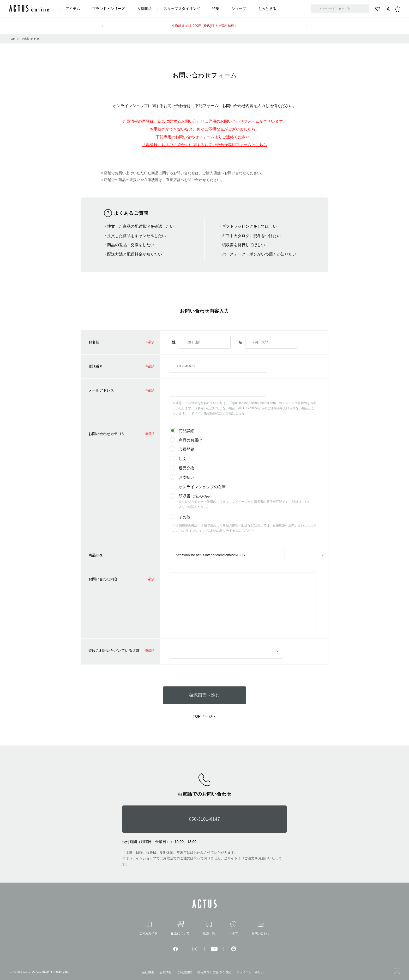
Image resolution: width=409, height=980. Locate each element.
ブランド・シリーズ (109, 9)
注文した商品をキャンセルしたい (137, 236)
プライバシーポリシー (252, 972)
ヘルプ (233, 928)
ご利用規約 (185, 972)
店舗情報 (166, 972)
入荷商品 (144, 9)
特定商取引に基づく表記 (214, 972)
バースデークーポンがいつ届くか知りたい (259, 254)
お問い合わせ (31, 39)
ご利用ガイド (148, 928)
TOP (12, 39)
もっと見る (267, 9)
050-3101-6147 (205, 819)
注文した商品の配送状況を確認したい (140, 226)
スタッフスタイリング (182, 9)
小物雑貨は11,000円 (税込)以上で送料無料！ (204, 26)
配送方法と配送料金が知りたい (135, 254)
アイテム (73, 9)
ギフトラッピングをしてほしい (249, 226)
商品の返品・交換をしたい (131, 245)
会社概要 (148, 972)
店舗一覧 (209, 928)
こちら (240, 413)
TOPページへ (205, 716)
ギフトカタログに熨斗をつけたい (251, 236)
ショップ (239, 9)
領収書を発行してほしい (243, 245)
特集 (216, 9)
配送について (180, 928)
